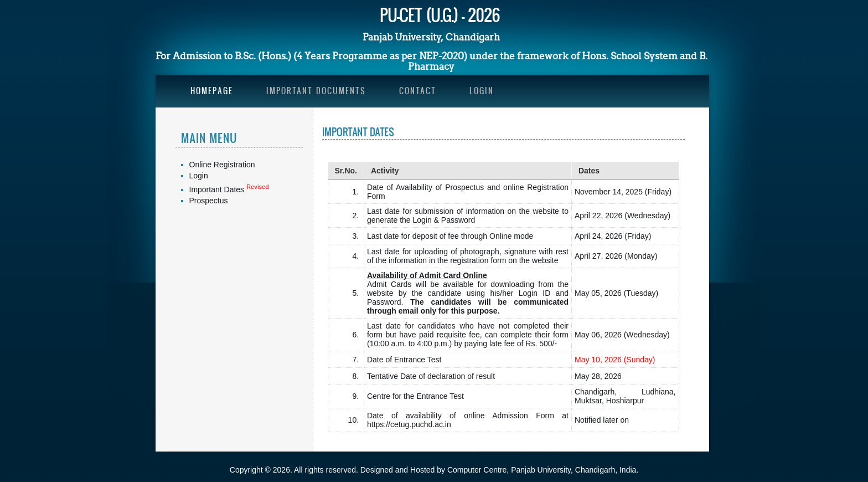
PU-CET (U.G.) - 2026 (440, 15)
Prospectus (209, 201)
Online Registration (222, 165)
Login (482, 91)
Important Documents (316, 91)
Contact (418, 91)
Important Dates (218, 189)
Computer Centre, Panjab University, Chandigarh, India (542, 470)
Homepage (212, 91)
